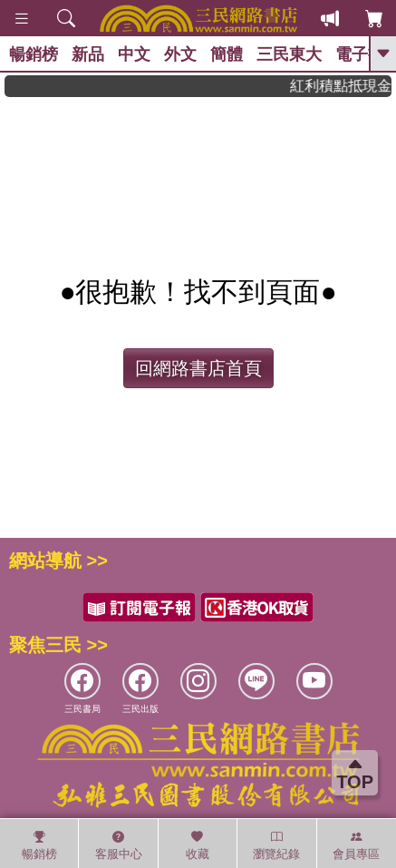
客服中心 (119, 845)
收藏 (198, 845)
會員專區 (356, 845)
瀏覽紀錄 (276, 845)
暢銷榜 (34, 54)
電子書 (360, 54)
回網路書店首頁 (198, 368)
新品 (88, 54)
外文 (180, 54)
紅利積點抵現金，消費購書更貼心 (346, 86)
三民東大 (289, 54)
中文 (134, 54)
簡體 (227, 54)
